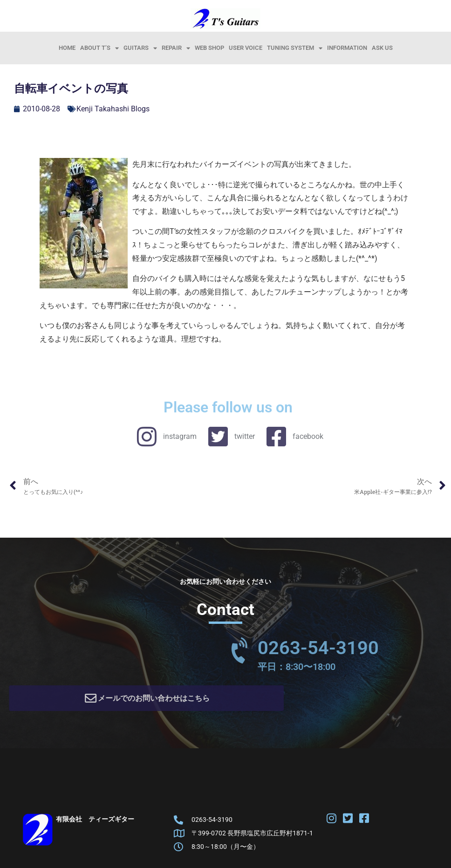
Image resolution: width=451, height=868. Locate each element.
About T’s (99, 48)
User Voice (246, 48)
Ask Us (382, 48)
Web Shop (209, 48)
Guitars (140, 48)
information (347, 48)
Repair (176, 48)
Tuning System (295, 48)
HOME (67, 48)
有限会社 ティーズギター (95, 822)
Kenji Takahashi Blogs (113, 109)
